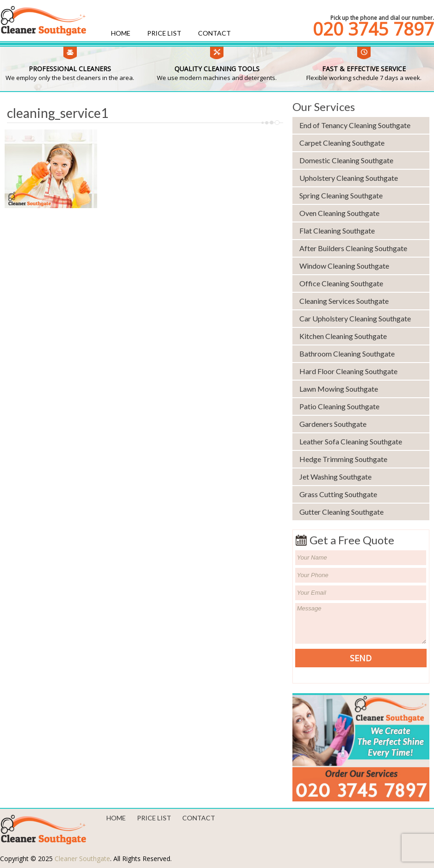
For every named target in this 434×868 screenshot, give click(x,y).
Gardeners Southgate (333, 424)
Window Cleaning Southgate (344, 266)
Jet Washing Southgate (335, 477)
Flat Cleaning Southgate (337, 231)
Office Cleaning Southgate (341, 283)
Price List (164, 33)
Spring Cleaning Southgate (341, 195)
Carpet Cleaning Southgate (342, 143)
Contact (214, 33)
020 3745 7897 (373, 29)
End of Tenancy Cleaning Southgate (355, 125)
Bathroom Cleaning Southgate (347, 354)
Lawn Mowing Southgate (339, 389)
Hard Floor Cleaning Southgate (348, 371)
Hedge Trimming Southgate (343, 459)
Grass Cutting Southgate (338, 494)
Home (121, 33)
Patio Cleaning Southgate (339, 406)
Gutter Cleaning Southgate (341, 512)
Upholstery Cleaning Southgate (349, 178)
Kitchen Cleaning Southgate (343, 336)
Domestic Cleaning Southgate (346, 160)
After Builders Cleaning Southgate (353, 248)
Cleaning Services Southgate (344, 301)
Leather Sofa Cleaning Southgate (351, 441)
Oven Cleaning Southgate (339, 213)
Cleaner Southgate (82, 859)
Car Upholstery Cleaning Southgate (355, 318)
